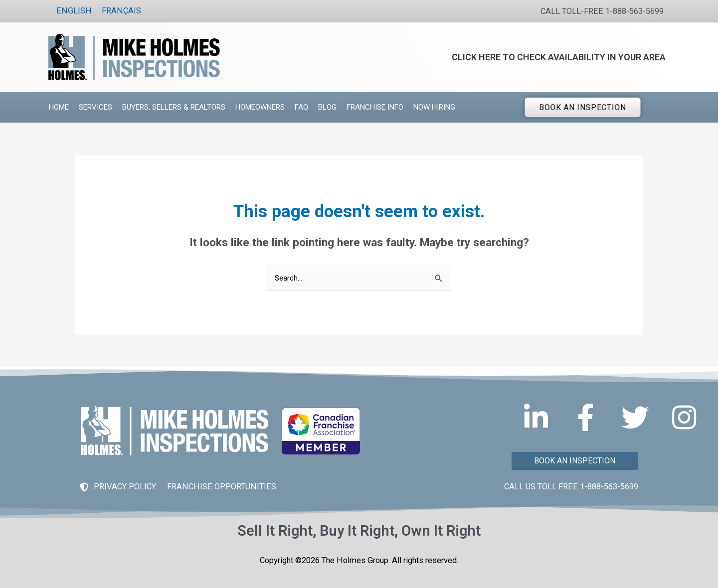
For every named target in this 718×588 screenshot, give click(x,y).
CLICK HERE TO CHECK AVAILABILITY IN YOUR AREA (559, 57)
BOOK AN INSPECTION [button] (583, 107)
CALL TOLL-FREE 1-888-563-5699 (602, 11)
